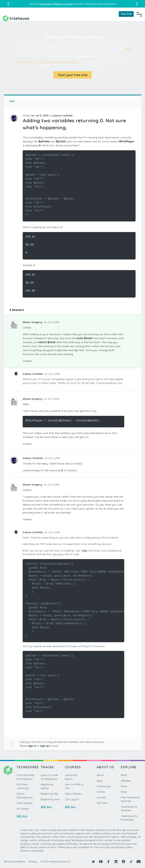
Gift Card (102, 803)
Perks (124, 786)
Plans (124, 775)
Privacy (33, 861)
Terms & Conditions (14, 861)
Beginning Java (50, 799)
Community (104, 786)
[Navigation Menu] (139, 14)
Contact (101, 797)
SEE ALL (22, 816)
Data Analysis (25, 803)
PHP (12, 101)
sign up (45, 746)
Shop (124, 792)
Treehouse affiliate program (56, 4)
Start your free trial (73, 75)
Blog (99, 781)
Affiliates (126, 781)
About (100, 775)
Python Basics (73, 794)
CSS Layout (72, 799)
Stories (101, 792)
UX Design (23, 809)
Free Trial (126, 14)
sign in (32, 746)
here (128, 49)
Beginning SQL (50, 794)
